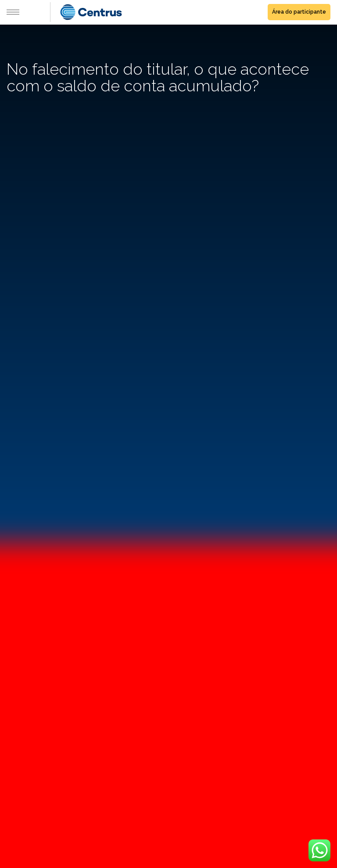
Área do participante (299, 12)
